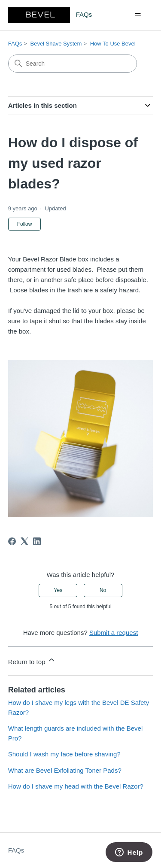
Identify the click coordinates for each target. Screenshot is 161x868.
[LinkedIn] (37, 541)
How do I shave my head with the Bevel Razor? (76, 786)
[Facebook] (12, 541)
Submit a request (114, 633)
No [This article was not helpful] (103, 590)
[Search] (73, 64)
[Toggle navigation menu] (138, 15)
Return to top (32, 660)
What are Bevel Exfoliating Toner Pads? (65, 770)
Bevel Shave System (56, 44)
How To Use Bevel (113, 44)
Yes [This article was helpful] (58, 590)
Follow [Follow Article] (25, 224)
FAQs (15, 44)
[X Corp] (24, 541)
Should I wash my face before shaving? (64, 754)
